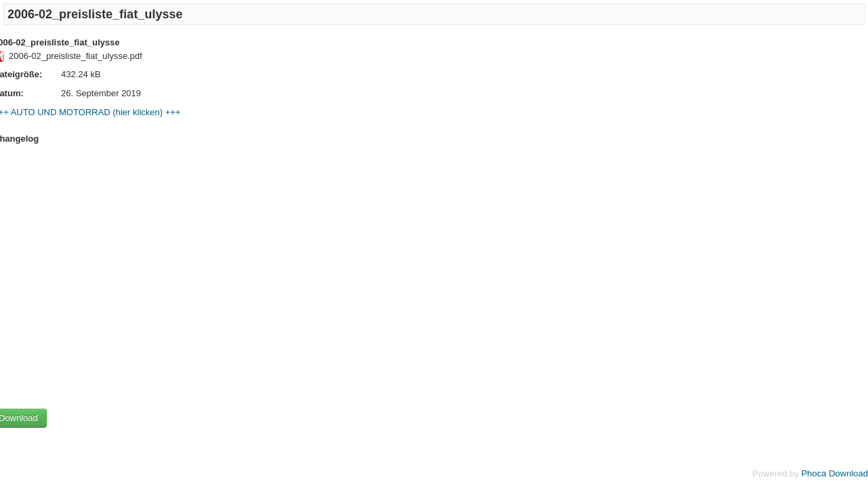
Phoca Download (835, 473)
